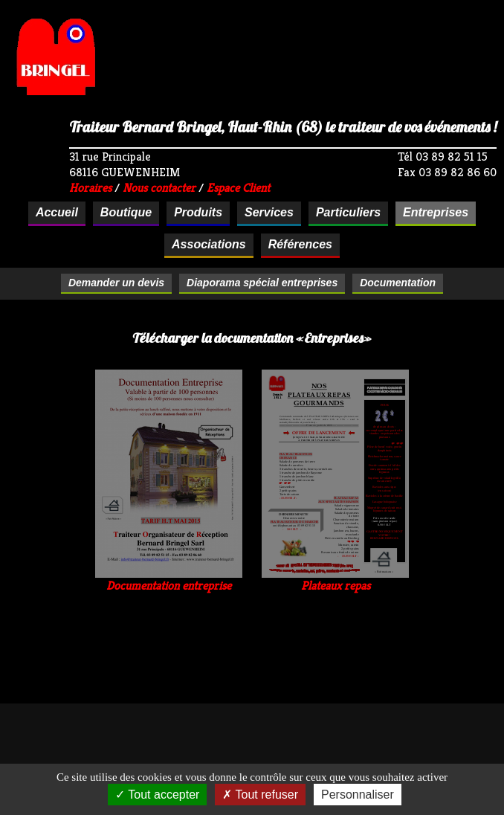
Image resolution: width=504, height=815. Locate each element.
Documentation (398, 283)
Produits (198, 212)
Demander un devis (116, 283)
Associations (209, 244)
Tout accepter (157, 795)
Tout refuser (260, 795)
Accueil (57, 212)
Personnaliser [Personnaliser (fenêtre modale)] (358, 795)
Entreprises (436, 212)
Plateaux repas (335, 580)
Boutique (126, 212)
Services (269, 212)
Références (300, 244)
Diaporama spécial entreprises (262, 283)
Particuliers (348, 212)
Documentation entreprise (169, 580)
